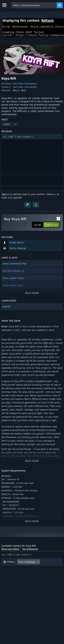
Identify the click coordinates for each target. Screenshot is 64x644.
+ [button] (15, 126)
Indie (6, 126)
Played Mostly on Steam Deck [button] (37, 574)
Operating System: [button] (14, 579)
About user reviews (10, 551)
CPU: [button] (33, 579)
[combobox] (34, 5)
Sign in (5, 196)
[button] (32, 139)
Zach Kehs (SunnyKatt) (25, 86)
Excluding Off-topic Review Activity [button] (23, 569)
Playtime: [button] (9, 574)
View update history (13, 280)
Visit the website (13, 273)
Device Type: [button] (10, 584)
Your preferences (30, 551)
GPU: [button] (45, 579)
